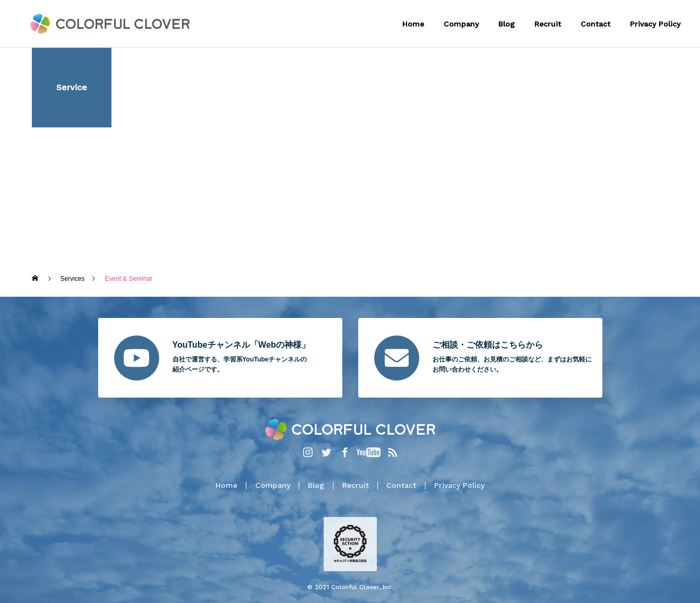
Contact (595, 24)
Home (413, 24)
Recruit (548, 24)
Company (461, 24)
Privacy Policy (655, 24)
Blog (507, 24)
